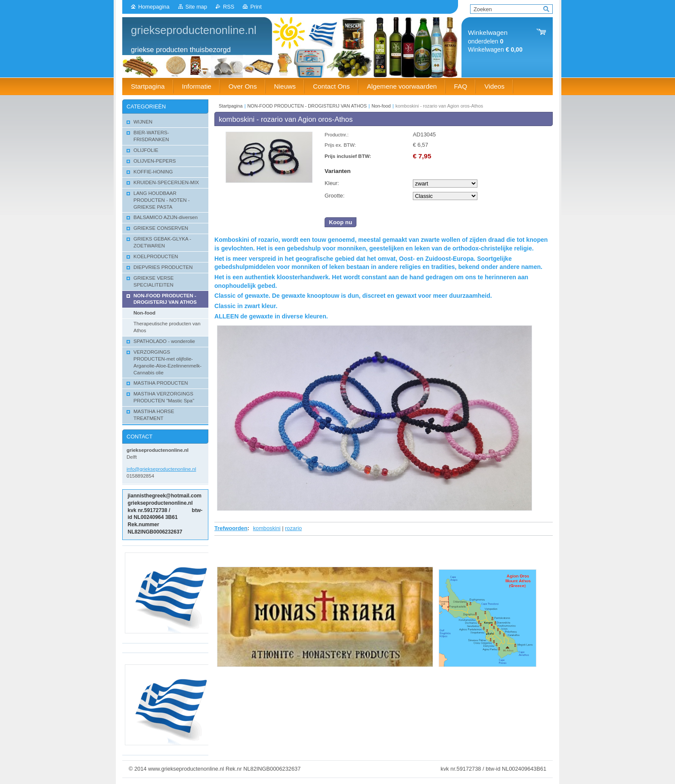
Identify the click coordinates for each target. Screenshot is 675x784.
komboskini (267, 528)
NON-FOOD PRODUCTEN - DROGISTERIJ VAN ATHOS (307, 106)
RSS (229, 7)
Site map (197, 7)
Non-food (381, 106)
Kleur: (332, 183)
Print (256, 7)
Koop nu (341, 222)
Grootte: (334, 196)
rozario (293, 528)
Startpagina (231, 106)
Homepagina (154, 7)
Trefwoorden (231, 528)
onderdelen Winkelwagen (495, 41)
